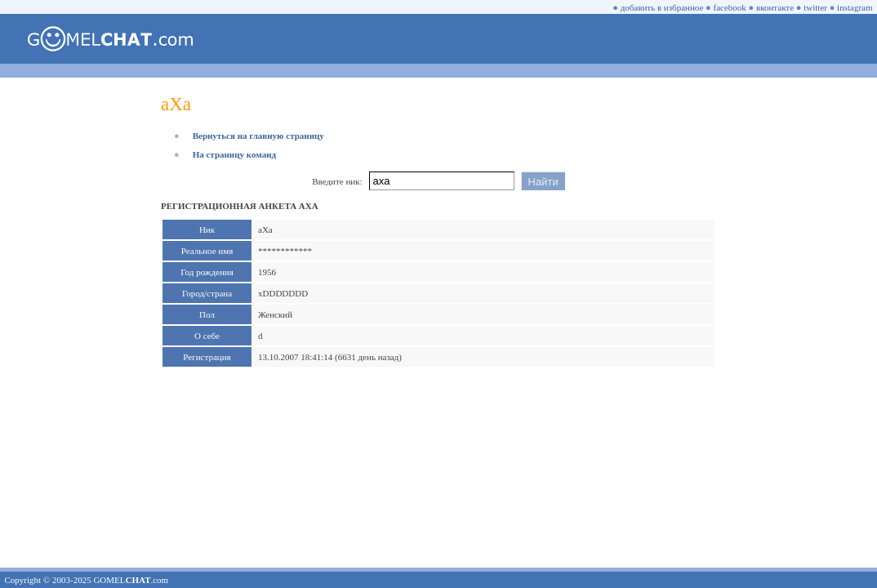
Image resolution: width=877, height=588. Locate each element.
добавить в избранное (662, 7)
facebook (730, 7)
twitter (815, 7)
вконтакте (775, 7)
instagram (855, 7)
